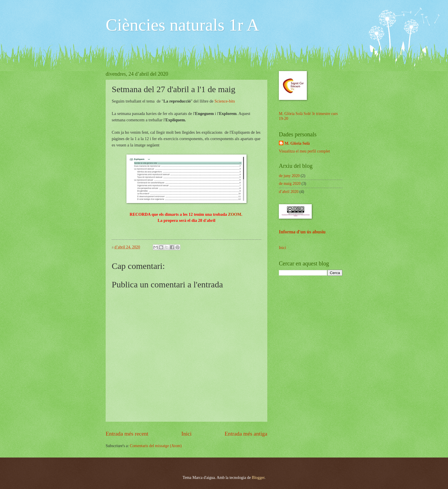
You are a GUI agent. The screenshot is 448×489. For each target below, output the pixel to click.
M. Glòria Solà (297, 143)
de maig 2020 (290, 184)
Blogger (258, 478)
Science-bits (225, 101)
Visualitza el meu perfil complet (304, 151)
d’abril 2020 (289, 192)
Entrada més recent (127, 434)
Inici (186, 434)
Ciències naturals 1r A (182, 25)
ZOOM (235, 214)
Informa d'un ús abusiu (302, 232)
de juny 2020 (289, 176)
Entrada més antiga (246, 434)
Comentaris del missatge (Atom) (156, 446)
